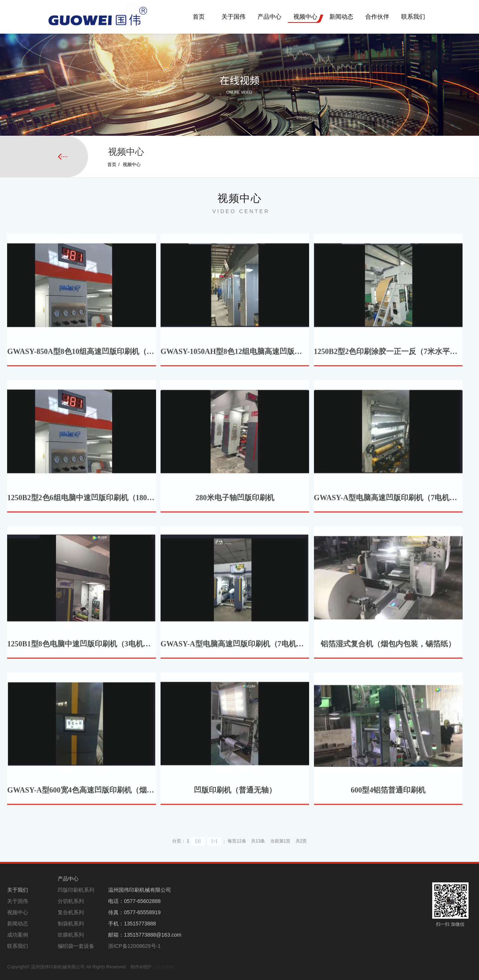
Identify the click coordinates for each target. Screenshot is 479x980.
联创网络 (165, 967)
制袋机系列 (71, 924)
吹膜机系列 (71, 935)
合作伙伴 (377, 17)
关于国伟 (234, 17)
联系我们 (413, 17)
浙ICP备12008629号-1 (134, 946)
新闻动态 (341, 17)
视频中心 (305, 17)
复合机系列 (71, 912)
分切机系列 (71, 901)
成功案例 (18, 935)
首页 (199, 17)
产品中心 (269, 17)
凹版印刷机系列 (76, 890)
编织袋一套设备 (76, 946)
